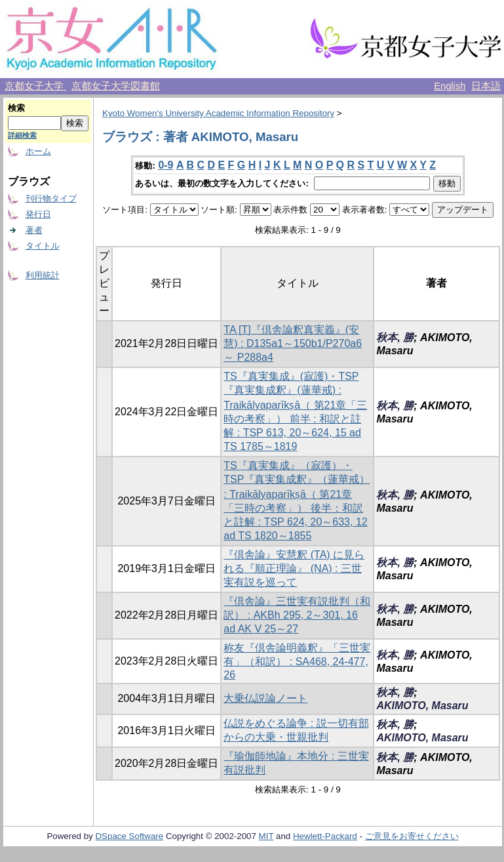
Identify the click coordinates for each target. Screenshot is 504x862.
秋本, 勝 (395, 338)
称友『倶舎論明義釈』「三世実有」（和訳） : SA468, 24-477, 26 (297, 661)
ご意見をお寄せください (412, 836)
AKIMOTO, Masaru (422, 706)
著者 (34, 230)
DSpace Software (129, 836)
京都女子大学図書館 (116, 86)
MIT (266, 836)
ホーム (38, 151)
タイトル (43, 246)
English (450, 86)
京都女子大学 (35, 86)
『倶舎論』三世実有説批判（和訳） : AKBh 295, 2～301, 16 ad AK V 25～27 (297, 615)
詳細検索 (22, 135)
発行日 (38, 214)
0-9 (165, 165)
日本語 (486, 86)
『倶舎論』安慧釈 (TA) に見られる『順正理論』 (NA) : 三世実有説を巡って (294, 568)
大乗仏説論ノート (265, 698)
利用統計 (43, 275)
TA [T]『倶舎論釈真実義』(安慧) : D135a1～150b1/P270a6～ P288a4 (293, 343)
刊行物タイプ (51, 198)
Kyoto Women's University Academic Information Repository (218, 113)
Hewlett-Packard (325, 836)
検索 (16, 108)
